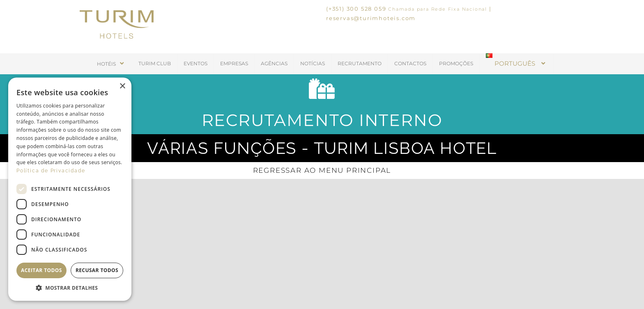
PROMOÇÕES (456, 63)
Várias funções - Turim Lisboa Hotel (322, 148)
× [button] (122, 86)
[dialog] (70, 189)
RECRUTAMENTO (360, 63)
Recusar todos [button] (97, 270)
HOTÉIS (111, 63)
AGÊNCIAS (274, 63)
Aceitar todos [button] (41, 270)
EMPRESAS (234, 63)
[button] (70, 288)
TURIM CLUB (155, 63)
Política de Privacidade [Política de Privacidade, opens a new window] (51, 171)
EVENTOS (195, 63)
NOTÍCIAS (313, 63)
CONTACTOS (410, 63)
